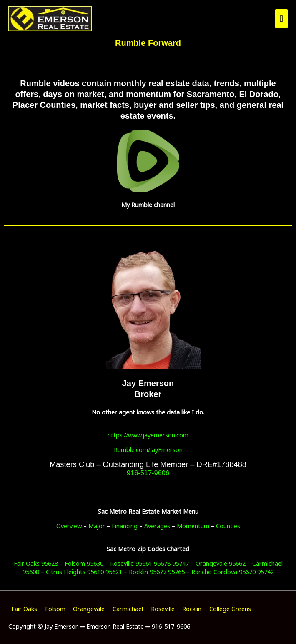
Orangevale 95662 (221, 563)
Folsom (55, 609)
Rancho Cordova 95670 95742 (233, 572)
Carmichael (128, 609)
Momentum (193, 526)
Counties (228, 526)
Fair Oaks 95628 (36, 563)
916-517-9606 (148, 473)
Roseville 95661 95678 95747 (149, 563)
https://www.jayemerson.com (148, 435)
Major (97, 526)
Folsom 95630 (84, 563)
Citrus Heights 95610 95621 (84, 572)
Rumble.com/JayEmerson (148, 449)
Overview (69, 526)
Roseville (163, 609)
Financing (125, 526)
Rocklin (192, 609)
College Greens (230, 609)
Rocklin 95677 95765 (157, 572)
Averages (157, 526)
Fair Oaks (24, 609)
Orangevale (89, 609)
